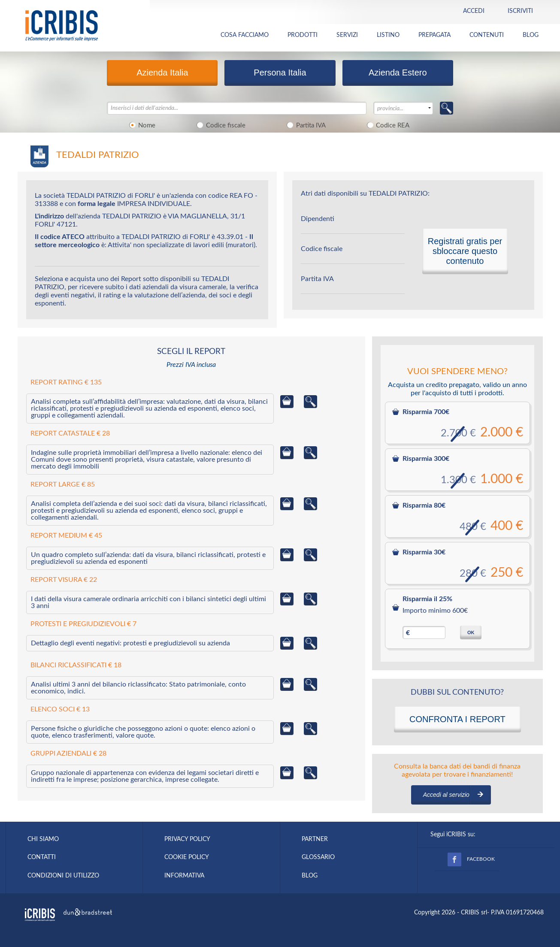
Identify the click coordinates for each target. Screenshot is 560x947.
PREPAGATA (434, 35)
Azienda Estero (398, 73)
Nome (141, 125)
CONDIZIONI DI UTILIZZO (63, 876)
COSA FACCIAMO (245, 35)
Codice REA (387, 125)
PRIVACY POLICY (187, 839)
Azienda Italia (162, 73)
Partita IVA (305, 125)
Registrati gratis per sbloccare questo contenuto (465, 251)
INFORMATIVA (184, 876)
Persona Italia (280, 73)
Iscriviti (520, 11)
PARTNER (315, 839)
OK (471, 632)
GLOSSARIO (318, 857)
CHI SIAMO (43, 839)
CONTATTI (42, 857)
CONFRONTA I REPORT (457, 719)
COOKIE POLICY (187, 857)
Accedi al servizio (446, 795)
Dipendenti (318, 219)
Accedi (474, 11)
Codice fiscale (220, 125)
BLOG (531, 35)
